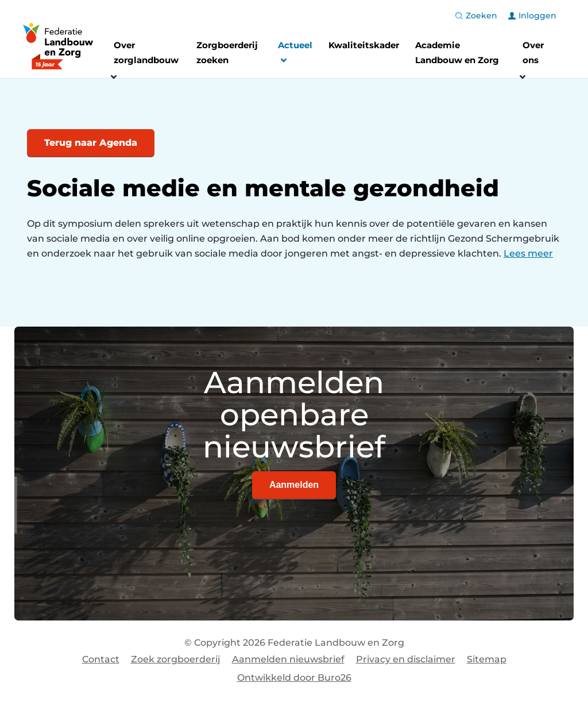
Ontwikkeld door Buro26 (294, 678)
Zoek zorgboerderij (176, 659)
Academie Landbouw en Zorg (457, 53)
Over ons (533, 53)
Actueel (295, 54)
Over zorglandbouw (146, 53)
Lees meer (528, 253)
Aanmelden (294, 485)
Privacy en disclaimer (406, 659)
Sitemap (487, 659)
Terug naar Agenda (91, 143)
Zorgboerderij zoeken (227, 53)
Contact (101, 659)
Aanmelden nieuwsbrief (288, 659)
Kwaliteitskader (364, 45)
